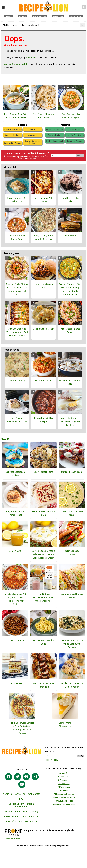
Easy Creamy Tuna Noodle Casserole (43, 237)
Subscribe (34, 817)
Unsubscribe (32, 822)
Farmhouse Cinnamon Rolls (70, 382)
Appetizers (32, 135)
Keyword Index (12, 812)
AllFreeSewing (64, 784)
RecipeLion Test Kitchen (12, 129)
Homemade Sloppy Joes (43, 286)
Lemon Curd (15, 551)
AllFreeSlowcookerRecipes (64, 797)
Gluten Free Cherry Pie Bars (43, 513)
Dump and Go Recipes (12, 143)
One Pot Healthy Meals (55, 141)
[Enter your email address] (61, 756)
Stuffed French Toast (72, 472)
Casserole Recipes (12, 135)
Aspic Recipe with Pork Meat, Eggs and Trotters (70, 422)
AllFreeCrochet (64, 777)
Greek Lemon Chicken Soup (72, 513)
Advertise (20, 794)
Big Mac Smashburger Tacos (72, 596)
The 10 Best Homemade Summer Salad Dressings (43, 597)
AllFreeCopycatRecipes (64, 794)
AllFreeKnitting (64, 780)
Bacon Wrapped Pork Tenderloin (43, 685)
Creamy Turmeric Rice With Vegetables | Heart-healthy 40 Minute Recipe (70, 289)
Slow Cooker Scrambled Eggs (43, 642)
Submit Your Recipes (15, 817)
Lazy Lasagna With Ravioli (43, 200)
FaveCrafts (64, 773)
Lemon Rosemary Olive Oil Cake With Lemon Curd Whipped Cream (43, 554)
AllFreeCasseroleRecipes (64, 804)
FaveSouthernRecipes (64, 801)
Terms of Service (13, 822)
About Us (8, 794)
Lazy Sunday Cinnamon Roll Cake (17, 420)
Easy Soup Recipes (75, 141)
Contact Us (34, 794)
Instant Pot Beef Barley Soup (17, 237)
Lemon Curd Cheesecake (65, 725)
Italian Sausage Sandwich (72, 553)
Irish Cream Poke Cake (70, 200)
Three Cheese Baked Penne (70, 330)
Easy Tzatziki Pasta (43, 472)
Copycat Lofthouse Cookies (15, 474)
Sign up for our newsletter (17, 64)
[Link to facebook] (9, 777)
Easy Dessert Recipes (55, 129)
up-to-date (31, 58)
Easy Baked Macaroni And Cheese (43, 116)
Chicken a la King (17, 381)
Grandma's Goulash (43, 381)
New (5, 439)
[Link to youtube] (22, 784)
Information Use (29, 158)
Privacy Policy (31, 812)
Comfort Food (75, 129)
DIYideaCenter (64, 787)
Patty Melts (70, 236)
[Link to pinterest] (26, 777)
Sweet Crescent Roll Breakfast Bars (17, 200)
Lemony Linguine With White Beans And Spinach (72, 644)
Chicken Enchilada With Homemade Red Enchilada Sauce (17, 332)
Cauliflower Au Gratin (43, 329)
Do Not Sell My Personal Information (21, 805)
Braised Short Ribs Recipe (43, 420)
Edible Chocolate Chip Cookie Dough (72, 685)
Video (32, 129)
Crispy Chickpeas (15, 640)
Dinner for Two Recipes (75, 135)
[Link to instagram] (35, 777)
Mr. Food (64, 791)
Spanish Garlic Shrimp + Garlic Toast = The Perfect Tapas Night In (17, 289)
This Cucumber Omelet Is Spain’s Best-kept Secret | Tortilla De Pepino (22, 728)
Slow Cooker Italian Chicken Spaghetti (71, 116)
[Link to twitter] (17, 777)
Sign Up (80, 156)
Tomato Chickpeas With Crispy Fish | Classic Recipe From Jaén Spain (15, 599)
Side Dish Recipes (55, 135)
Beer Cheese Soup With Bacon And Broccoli (16, 116)
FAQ (21, 799)
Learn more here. (13, 839)
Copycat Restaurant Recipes (32, 142)
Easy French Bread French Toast (15, 513)
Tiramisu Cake (15, 683)
